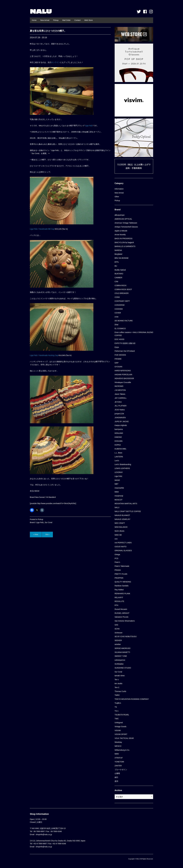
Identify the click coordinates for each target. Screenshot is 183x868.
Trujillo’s (118, 703)
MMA (117, 492)
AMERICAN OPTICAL (123, 219)
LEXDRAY (119, 472)
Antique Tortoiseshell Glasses (126, 227)
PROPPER (119, 578)
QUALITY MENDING (123, 582)
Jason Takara (120, 394)
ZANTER (118, 766)
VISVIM (118, 730)
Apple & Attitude (121, 231)
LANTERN (119, 457)
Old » (47, 534)
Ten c (117, 680)
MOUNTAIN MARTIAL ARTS (126, 504)
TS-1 (117, 711)
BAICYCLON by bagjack (124, 242)
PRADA (118, 570)
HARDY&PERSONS (123, 371)
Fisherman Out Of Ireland (125, 351)
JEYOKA (118, 402)
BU (116, 266)
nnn (116, 539)
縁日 (116, 777)
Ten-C (117, 687)
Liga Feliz (89, 126)
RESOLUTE (119, 601)
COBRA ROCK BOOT (123, 289)
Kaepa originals (121, 425)
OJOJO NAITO (121, 547)
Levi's (117, 461)
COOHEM (119, 309)
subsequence (120, 660)
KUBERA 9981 (120, 449)
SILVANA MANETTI (122, 652)
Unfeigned (119, 723)
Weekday (118, 742)
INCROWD (119, 386)
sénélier (118, 644)
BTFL (117, 262)
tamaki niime (120, 676)
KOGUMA (119, 441)
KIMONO (118, 437)
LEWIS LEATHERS (122, 468)
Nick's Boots (120, 531)
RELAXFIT (119, 598)
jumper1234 (119, 414)
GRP (117, 363)
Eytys (117, 347)
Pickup (56, 20)
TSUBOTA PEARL (122, 715)
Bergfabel (118, 254)
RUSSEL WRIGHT (122, 613)
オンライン (56, 62)
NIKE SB (118, 535)
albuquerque (120, 215)
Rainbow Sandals (122, 586)
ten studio (119, 683)
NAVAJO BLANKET (122, 515)
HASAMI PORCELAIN (123, 375)
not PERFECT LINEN (123, 543)
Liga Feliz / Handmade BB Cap (42, 229)
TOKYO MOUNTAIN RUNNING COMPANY (132, 699)
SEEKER (118, 640)
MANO (117, 480)
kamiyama (119, 429)
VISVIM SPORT (121, 734)
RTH (116, 605)
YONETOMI (119, 762)
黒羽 (116, 781)
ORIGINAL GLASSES (123, 551)
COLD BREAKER (122, 293)
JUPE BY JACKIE (122, 421)
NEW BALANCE (121, 527)
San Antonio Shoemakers (125, 621)
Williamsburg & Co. (122, 750)
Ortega (117, 554)
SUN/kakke (119, 664)
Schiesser (119, 633)
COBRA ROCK (121, 285)
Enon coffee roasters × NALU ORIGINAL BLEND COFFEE (134, 334)
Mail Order (66, 20)
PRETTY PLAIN (121, 574)
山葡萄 (117, 773)
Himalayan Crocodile (123, 382)
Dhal (116, 325)
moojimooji (119, 496)
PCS (116, 558)
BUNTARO (119, 274)
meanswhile (119, 488)
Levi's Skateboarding (123, 464)
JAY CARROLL (121, 398)
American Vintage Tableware (126, 223)
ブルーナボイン (121, 770)
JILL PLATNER (121, 406)
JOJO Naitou (120, 410)
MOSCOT (119, 500)
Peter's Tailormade (122, 566)
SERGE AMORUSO (123, 648)
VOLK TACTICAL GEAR (124, 738)
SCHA (117, 629)
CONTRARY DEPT (122, 301)
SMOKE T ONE (121, 656)
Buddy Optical (120, 270)
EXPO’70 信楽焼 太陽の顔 (125, 343)
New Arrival (45, 20)
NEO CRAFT (120, 523)
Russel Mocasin (121, 609)
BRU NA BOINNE (122, 258)
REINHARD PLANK (122, 594)
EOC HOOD (119, 339)
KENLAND (119, 433)
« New (36, 534)
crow (117, 317)
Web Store (89, 20)
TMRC (117, 695)
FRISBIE (118, 359)
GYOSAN (118, 367)
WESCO (118, 746)
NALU (41, 11)
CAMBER (118, 278)
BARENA (118, 250)
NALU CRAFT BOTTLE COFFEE (128, 511)
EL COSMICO (120, 329)
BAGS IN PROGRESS (124, 238)
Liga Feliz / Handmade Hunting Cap (44, 355)
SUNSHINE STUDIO (123, 668)
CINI (116, 282)
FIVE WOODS (120, 355)
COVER (118, 313)
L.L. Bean (118, 453)
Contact (78, 20)
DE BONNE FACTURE (124, 321)
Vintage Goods (120, 727)
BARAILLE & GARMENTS (125, 246)
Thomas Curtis (120, 691)
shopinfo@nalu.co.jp (44, 834)
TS (116, 707)
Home (34, 20)
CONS (117, 297)
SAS (116, 625)
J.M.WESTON (120, 390)
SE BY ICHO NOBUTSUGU (126, 636)
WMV (117, 754)
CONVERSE (120, 305)
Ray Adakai (119, 590)
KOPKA (118, 445)
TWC (117, 719)
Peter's (117, 562)
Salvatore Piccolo (121, 617)
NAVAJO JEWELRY (123, 519)
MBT (117, 484)
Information (119, 189)
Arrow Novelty (120, 235)
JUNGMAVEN (120, 418)
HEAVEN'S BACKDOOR (124, 378)
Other (117, 197)
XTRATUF (119, 758)
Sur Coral (48, 522)
